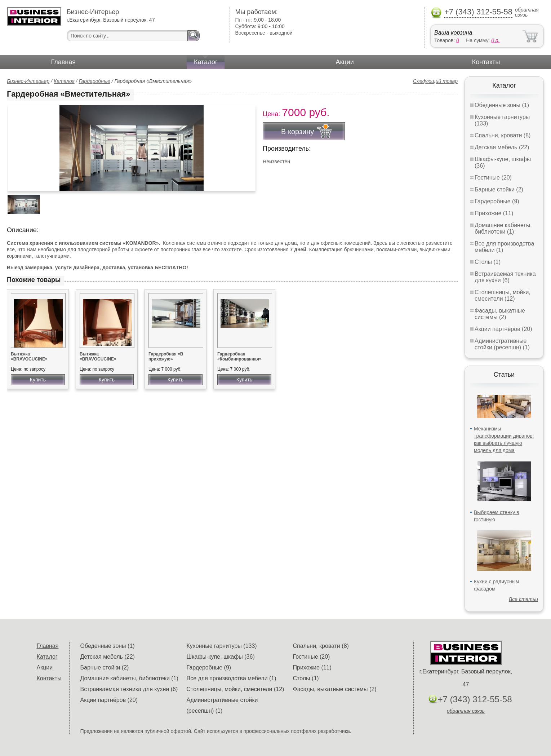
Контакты (486, 62)
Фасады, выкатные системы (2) (500, 314)
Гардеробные (94, 81)
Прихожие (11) (494, 213)
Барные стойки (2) (499, 189)
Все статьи (523, 599)
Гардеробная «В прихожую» (166, 357)
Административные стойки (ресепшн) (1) (502, 344)
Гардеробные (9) (497, 201)
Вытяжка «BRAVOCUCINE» (29, 357)
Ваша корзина (453, 33)
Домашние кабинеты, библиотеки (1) (503, 228)
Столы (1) (488, 262)
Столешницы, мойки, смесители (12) (503, 295)
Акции (345, 62)
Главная (64, 62)
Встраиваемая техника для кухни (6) (505, 277)
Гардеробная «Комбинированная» (239, 357)
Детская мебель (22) (502, 147)
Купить (38, 380)
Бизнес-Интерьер (28, 81)
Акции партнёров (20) (503, 329)
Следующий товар (435, 81)
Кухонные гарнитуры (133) (222, 646)
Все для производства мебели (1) (232, 678)
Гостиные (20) (493, 178)
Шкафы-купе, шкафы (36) (221, 657)
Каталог (206, 62)
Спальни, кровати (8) (503, 135)
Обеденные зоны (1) (502, 105)
